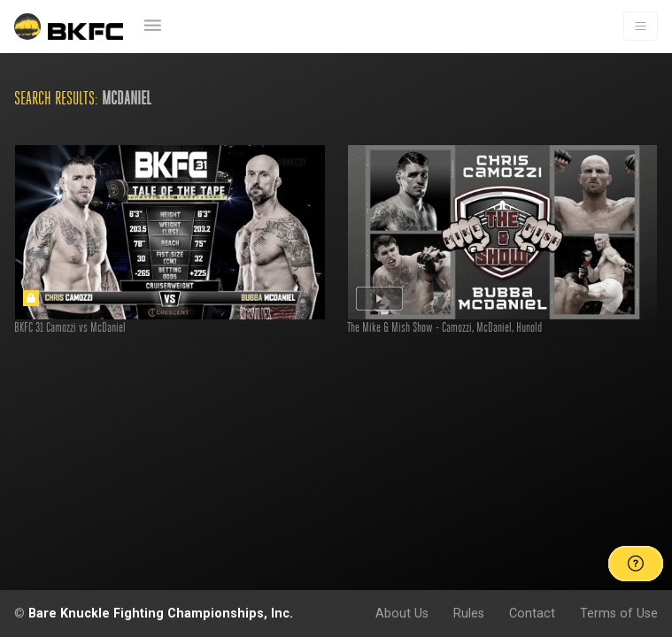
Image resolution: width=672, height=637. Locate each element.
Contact (532, 613)
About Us (402, 613)
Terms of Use (619, 613)
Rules (469, 613)
